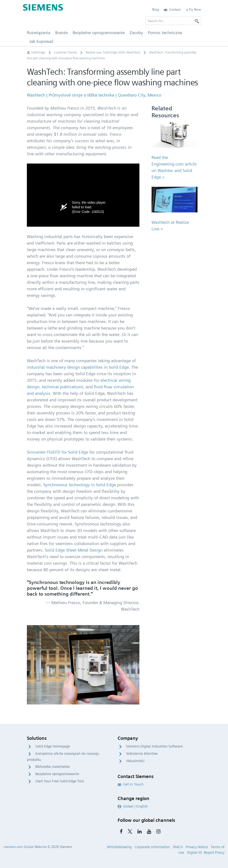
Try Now (193, 9)
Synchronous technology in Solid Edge (80, 485)
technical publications (63, 387)
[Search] (197, 21)
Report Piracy (214, 853)
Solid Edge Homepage (53, 746)
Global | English (133, 806)
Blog (156, 9)
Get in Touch (131, 784)
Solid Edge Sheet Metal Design (74, 550)
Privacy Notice (197, 847)
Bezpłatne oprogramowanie (57, 774)
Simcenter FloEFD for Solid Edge (57, 452)
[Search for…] (173, 21)
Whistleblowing (119, 847)
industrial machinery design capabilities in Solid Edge (78, 367)
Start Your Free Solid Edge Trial (60, 781)
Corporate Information (152, 847)
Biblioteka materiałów (53, 767)
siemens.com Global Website (25, 847)
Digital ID (194, 853)
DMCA (178, 847)
